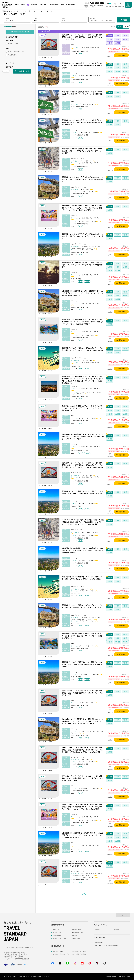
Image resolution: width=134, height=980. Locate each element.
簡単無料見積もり (100, 943)
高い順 (127, 27)
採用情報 (117, 930)
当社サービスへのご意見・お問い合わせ (106, 946)
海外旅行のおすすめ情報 (59, 938)
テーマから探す (57, 936)
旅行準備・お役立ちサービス (61, 954)
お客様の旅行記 (76, 938)
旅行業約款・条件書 (125, 977)
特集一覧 (74, 936)
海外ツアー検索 (76, 930)
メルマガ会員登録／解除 (79, 954)
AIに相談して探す (58, 933)
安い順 (119, 27)
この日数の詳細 (121, 55)
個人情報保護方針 (111, 977)
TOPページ (56, 930)
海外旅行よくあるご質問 (79, 951)
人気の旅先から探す (78, 933)
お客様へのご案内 (58, 951)
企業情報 (97, 930)
